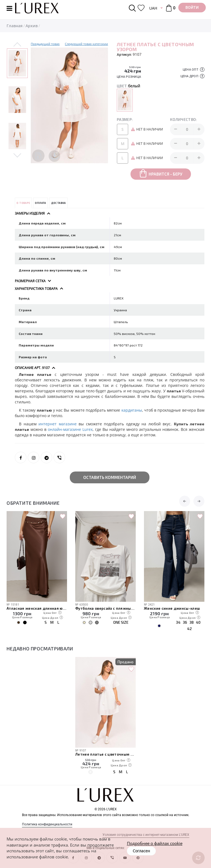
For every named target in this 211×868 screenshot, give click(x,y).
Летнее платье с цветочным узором (105, 754)
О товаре (23, 203)
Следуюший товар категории (86, 44)
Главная (15, 26)
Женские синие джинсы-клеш (172, 608)
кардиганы (132, 410)
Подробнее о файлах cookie (155, 843)
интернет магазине (58, 424)
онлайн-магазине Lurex (70, 429)
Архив (32, 26)
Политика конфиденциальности (47, 824)
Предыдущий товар (45, 44)
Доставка (59, 203)
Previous (17, 45)
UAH (153, 8)
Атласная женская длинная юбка (37, 608)
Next (17, 155)
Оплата (40, 203)
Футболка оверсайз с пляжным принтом (105, 608)
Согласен (141, 851)
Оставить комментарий (110, 477)
